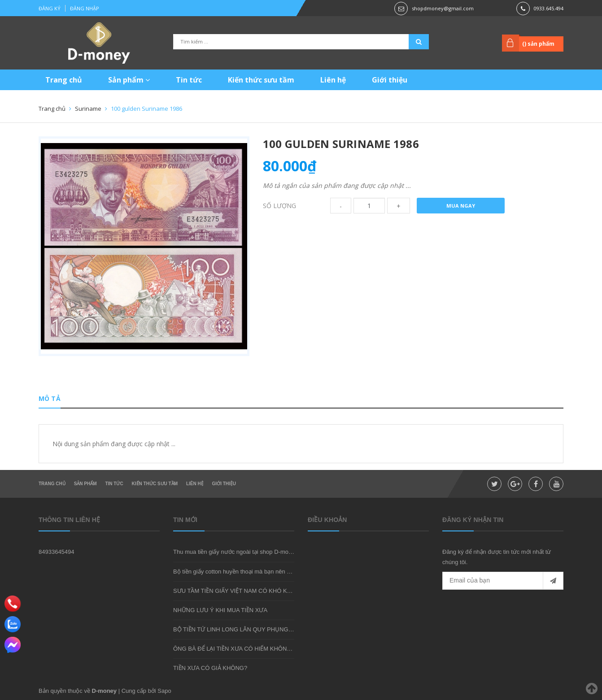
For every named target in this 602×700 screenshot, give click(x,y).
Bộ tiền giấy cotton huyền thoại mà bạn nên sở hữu (239, 572)
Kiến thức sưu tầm (261, 80)
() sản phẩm (538, 44)
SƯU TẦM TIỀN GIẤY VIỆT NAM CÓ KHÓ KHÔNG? (240, 591)
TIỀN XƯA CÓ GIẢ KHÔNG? (210, 668)
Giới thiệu (390, 80)
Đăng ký (50, 8)
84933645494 (57, 552)
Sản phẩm (129, 80)
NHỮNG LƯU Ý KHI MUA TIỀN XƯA (220, 610)
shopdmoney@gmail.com (443, 8)
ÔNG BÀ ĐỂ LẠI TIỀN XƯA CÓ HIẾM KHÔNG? (234, 649)
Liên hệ (333, 80)
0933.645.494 (549, 8)
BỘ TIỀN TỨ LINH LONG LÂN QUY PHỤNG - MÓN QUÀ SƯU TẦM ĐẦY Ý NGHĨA (281, 629)
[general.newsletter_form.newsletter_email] (503, 581)
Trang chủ (64, 80)
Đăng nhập (85, 8)
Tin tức (189, 80)
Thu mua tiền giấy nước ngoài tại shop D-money (236, 552)
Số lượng (279, 206)
